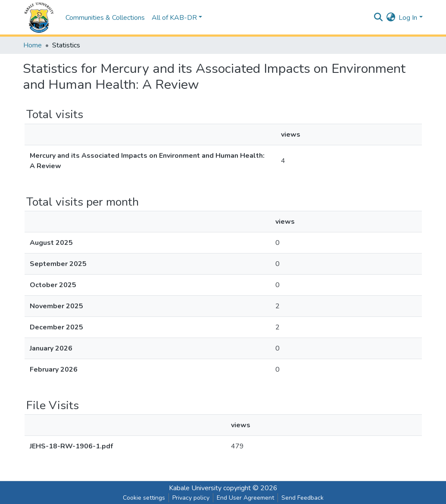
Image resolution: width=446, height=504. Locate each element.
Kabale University (195, 488)
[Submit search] (378, 18)
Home (33, 45)
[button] (391, 18)
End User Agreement (245, 498)
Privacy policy (191, 498)
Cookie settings (144, 498)
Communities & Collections (105, 18)
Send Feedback (303, 498)
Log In (408, 18)
